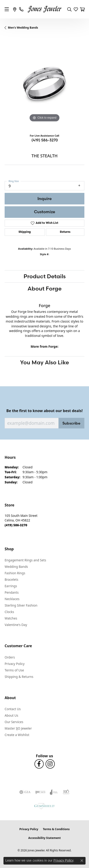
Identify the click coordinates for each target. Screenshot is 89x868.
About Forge (44, 289)
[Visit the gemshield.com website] (44, 806)
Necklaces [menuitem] (12, 599)
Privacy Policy (15, 664)
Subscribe (71, 423)
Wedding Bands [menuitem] (16, 567)
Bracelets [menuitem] (11, 579)
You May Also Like (44, 362)
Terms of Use (14, 670)
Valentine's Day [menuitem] (16, 625)
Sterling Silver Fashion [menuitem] (21, 605)
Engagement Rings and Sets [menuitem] (25, 560)
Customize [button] (45, 212)
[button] (69, 9)
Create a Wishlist (17, 735)
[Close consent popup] (82, 861)
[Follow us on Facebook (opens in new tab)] (39, 764)
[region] (44, 83)
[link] (15, 9)
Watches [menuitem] (11, 618)
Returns (65, 232)
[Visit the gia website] (25, 792)
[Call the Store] (16, 525)
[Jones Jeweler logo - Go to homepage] (44, 9)
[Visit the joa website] (54, 792)
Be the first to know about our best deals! (45, 411)
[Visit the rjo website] (66, 792)
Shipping (25, 232)
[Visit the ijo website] (40, 792)
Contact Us (13, 709)
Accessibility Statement (44, 838)
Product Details (45, 276)
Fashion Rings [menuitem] (15, 573)
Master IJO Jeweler (18, 728)
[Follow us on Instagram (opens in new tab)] (50, 764)
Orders (10, 657)
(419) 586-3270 (45, 140)
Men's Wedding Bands (23, 28)
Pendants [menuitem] (12, 592)
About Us (11, 715)
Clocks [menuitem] (9, 612)
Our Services (14, 722)
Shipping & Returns (19, 677)
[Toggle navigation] (7, 9)
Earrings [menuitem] (11, 586)
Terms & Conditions (56, 829)
